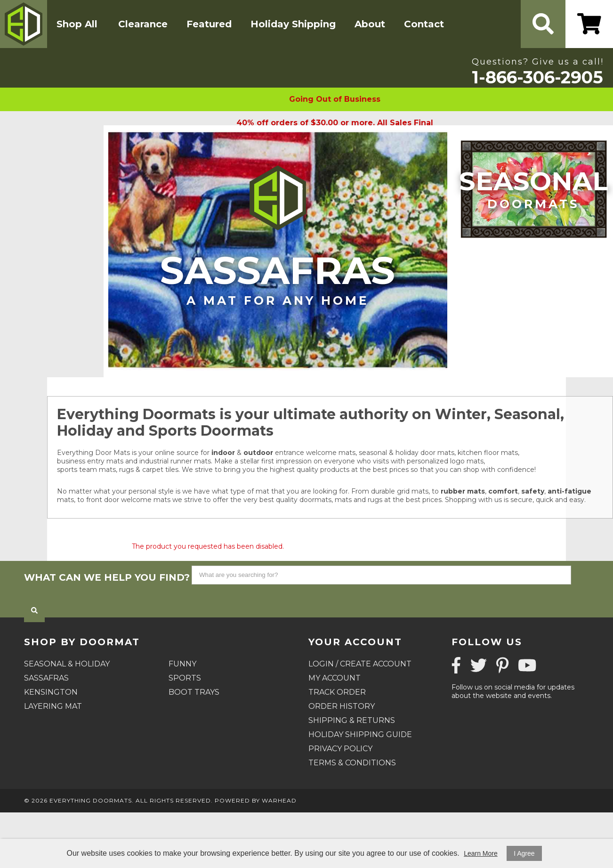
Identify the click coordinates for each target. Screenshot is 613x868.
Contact (424, 24)
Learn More (481, 853)
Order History (342, 706)
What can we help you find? (107, 577)
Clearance (143, 24)
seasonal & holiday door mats (407, 453)
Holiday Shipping (293, 24)
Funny (182, 664)
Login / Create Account (360, 664)
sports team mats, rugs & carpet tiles (118, 470)
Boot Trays (194, 692)
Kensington (51, 692)
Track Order (337, 692)
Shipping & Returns (352, 720)
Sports (185, 678)
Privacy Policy (340, 749)
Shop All (77, 24)
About (370, 24)
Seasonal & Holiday (67, 664)
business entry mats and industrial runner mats (134, 461)
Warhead (279, 800)
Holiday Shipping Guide (360, 734)
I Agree (524, 853)
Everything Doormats (91, 800)
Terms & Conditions (352, 763)
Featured (209, 24)
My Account (335, 678)
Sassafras (278, 278)
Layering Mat (53, 706)
